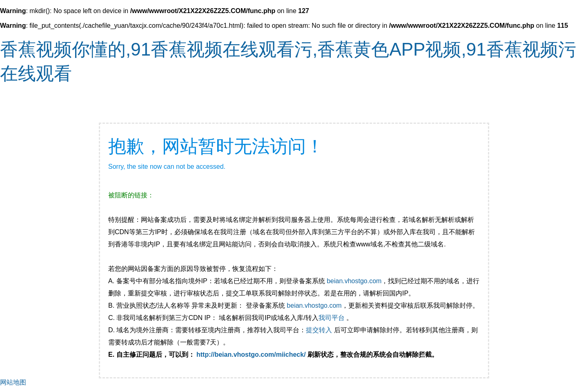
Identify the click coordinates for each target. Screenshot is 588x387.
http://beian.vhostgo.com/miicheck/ (251, 355)
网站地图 (13, 382)
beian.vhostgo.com (354, 281)
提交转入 (319, 330)
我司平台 (332, 318)
